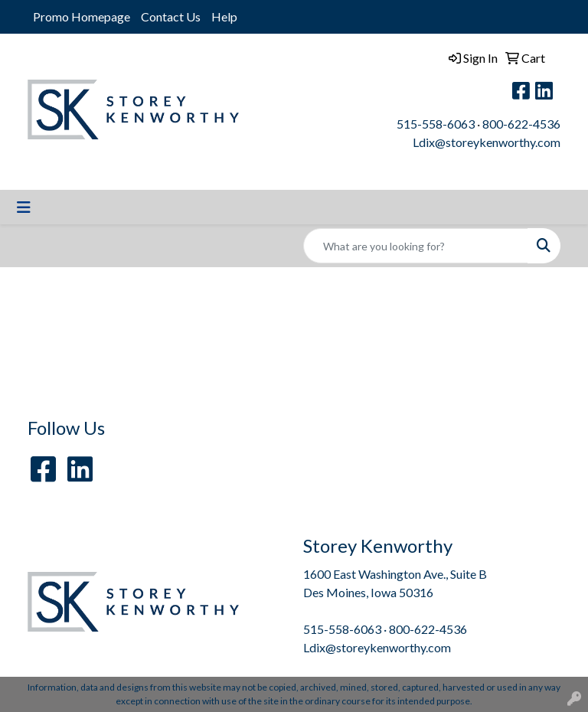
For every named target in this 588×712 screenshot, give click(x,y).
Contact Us (171, 16)
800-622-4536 (521, 124)
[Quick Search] (416, 246)
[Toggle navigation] (24, 207)
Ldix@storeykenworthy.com (487, 142)
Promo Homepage (82, 16)
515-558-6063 (436, 124)
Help (224, 16)
